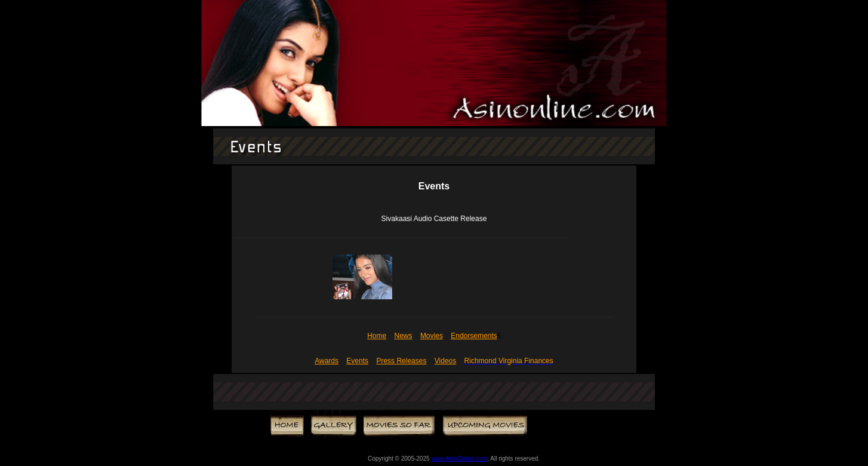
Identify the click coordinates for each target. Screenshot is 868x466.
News (404, 336)
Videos (445, 361)
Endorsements (474, 336)
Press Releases (401, 361)
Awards (327, 361)
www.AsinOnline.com (459, 459)
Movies (432, 336)
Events (357, 361)
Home (377, 336)
